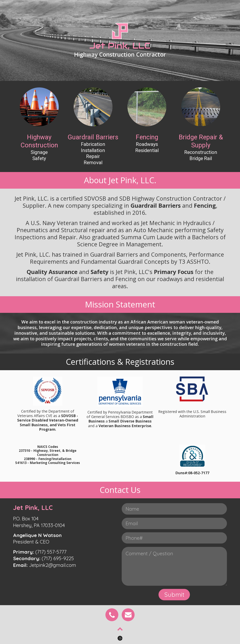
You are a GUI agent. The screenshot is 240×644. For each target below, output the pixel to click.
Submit (174, 594)
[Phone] (112, 615)
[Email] (128, 615)
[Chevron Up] (120, 629)
